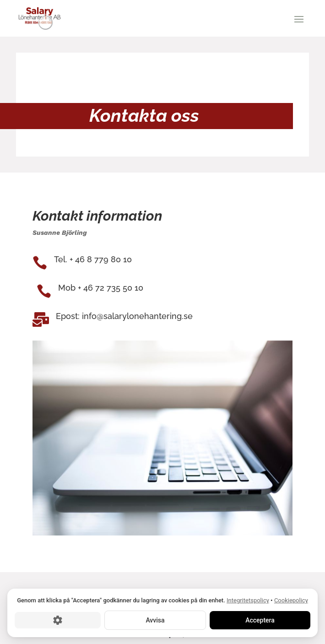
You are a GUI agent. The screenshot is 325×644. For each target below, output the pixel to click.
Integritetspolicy (248, 600)
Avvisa (155, 620)
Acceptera (260, 620)
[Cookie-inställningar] (58, 620)
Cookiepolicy (291, 600)
